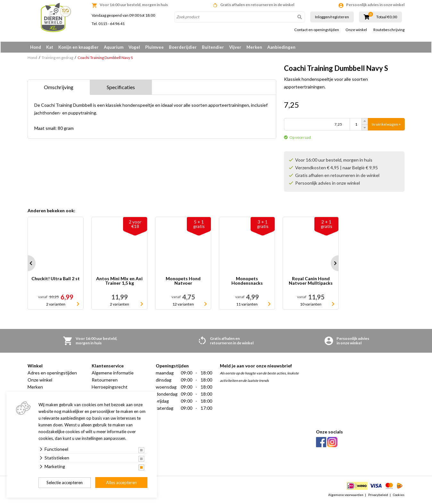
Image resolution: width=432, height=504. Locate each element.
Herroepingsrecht (110, 388)
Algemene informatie (113, 374)
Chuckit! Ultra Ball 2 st (56, 280)
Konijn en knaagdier (79, 47)
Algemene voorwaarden (346, 496)
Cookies (399, 496)
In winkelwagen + (386, 126)
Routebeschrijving (389, 30)
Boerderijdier (183, 47)
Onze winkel (356, 30)
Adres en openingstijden (52, 374)
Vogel (134, 47)
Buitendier (213, 47)
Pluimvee (154, 47)
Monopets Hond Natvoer (183, 282)
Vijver (235, 47)
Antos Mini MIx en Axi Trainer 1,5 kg (119, 282)
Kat (50, 47)
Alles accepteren (121, 483)
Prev (28, 265)
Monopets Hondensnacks (247, 282)
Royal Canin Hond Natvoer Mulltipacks (311, 282)
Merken (254, 47)
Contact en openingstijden (317, 30)
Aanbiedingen (281, 47)
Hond (36, 47)
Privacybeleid (378, 496)
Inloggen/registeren (332, 17)
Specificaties (121, 88)
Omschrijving (59, 88)
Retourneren (105, 381)
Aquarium (114, 47)
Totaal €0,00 (387, 17)
